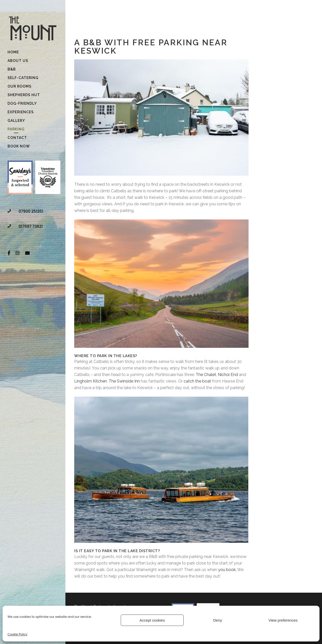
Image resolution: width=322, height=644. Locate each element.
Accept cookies (152, 620)
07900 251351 (31, 211)
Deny (217, 620)
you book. (228, 570)
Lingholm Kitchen (91, 381)
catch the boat (197, 381)
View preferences (283, 620)
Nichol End (228, 375)
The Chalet (206, 375)
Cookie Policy (17, 634)
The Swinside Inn (124, 381)
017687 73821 (31, 226)
